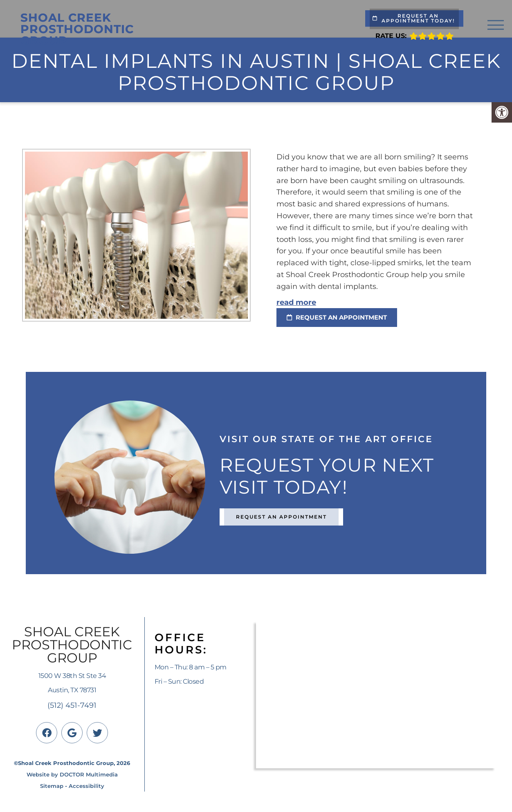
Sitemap (52, 786)
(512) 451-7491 (72, 705)
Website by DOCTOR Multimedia (72, 774)
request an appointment (337, 317)
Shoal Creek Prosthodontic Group (77, 29)
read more (296, 302)
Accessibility (86, 786)
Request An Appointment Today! (414, 18)
